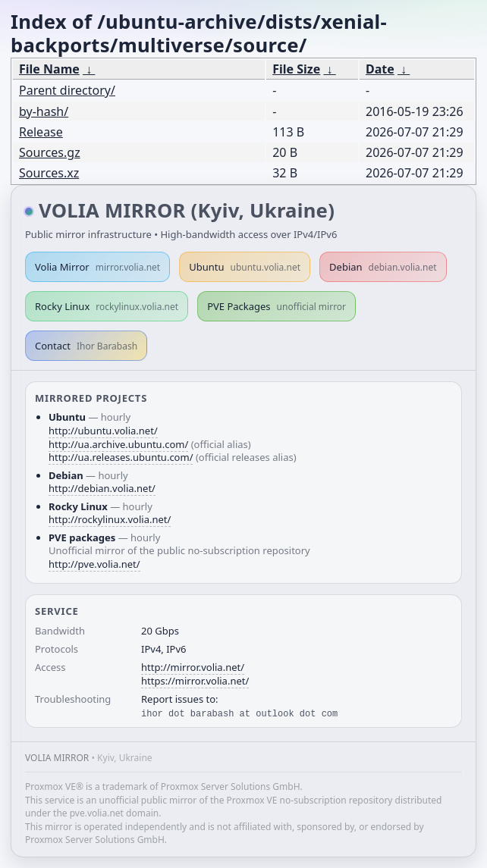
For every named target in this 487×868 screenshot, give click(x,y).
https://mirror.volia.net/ (195, 681)
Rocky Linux (107, 306)
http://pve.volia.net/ (94, 564)
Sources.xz (49, 173)
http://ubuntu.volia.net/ (103, 431)
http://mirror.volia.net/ (193, 667)
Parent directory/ (67, 90)
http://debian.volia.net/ (102, 488)
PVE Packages (276, 306)
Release (41, 132)
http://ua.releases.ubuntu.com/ (121, 457)
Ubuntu (245, 267)
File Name (49, 69)
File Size (296, 69)
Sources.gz (50, 152)
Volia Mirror (97, 267)
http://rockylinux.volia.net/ (110, 519)
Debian (383, 267)
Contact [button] (86, 346)
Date (380, 69)
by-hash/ (44, 111)
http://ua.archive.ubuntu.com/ (118, 444)
